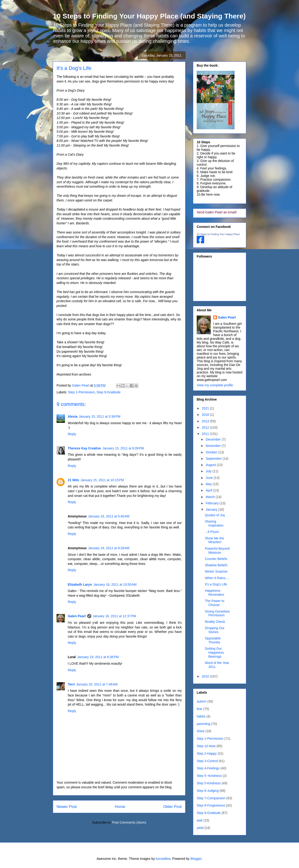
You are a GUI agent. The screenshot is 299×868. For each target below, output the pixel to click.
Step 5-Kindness (209, 783)
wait (200, 820)
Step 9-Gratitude (109, 392)
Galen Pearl (81, 385)
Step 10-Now (206, 746)
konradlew (163, 859)
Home (120, 807)
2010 (206, 676)
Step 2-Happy (207, 753)
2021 (206, 408)
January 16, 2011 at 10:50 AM (115, 585)
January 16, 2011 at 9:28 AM (109, 548)
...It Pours (212, 532)
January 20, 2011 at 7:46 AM (97, 684)
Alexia (73, 416)
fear (199, 709)
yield (200, 828)
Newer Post (67, 807)
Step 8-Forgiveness (211, 805)
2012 (206, 427)
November (214, 446)
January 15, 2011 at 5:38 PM (100, 416)
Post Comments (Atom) (129, 822)
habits (201, 716)
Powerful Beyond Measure (217, 551)
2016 (206, 415)
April (209, 490)
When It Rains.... (217, 578)
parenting (203, 724)
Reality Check (215, 622)
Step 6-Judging (208, 791)
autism (201, 701)
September (214, 459)
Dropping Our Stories (215, 630)
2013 (206, 421)
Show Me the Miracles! (214, 540)
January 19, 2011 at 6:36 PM (98, 657)
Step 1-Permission (81, 392)
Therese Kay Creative (84, 448)
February (213, 503)
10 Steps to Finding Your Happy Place (218, 234)
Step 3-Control (207, 761)
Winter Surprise (216, 571)
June (210, 478)
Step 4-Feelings (208, 768)
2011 (206, 434)
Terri (71, 684)
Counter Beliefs (216, 559)
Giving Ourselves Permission (217, 613)
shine (201, 731)
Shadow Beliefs (216, 565)
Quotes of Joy (215, 515)
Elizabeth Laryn (80, 585)
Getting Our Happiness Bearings (214, 653)
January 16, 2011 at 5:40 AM (109, 516)
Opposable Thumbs (213, 640)
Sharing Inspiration (214, 523)
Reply (72, 434)
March (211, 497)
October (212, 452)
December (214, 439)
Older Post (173, 807)
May (209, 484)
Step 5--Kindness (209, 776)
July (209, 471)
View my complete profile (215, 385)
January (212, 509)
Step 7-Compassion (211, 798)
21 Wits (73, 480)
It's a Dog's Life (216, 584)
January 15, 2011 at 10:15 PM (102, 480)
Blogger (196, 859)
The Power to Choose (215, 603)
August (211, 465)
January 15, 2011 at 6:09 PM (123, 448)
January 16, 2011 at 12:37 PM (114, 616)
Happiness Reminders (215, 593)
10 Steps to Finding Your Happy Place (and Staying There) (149, 16)
